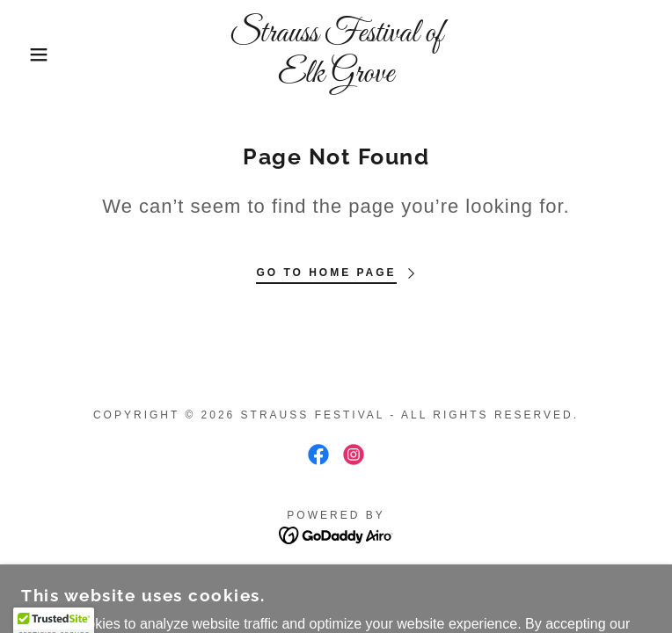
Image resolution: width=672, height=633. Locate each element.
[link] (336, 54)
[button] (43, 55)
